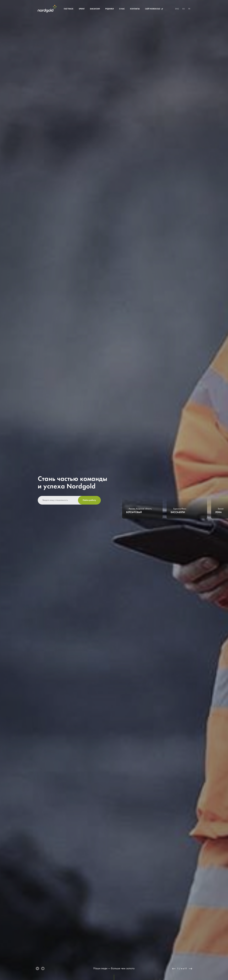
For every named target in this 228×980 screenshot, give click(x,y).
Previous (174, 969)
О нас (122, 9)
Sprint (82, 9)
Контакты (135, 9)
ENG (177, 9)
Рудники (109, 9)
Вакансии (95, 9)
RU (184, 9)
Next (191, 969)
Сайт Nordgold (153, 9)
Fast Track (69, 9)
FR (189, 9)
